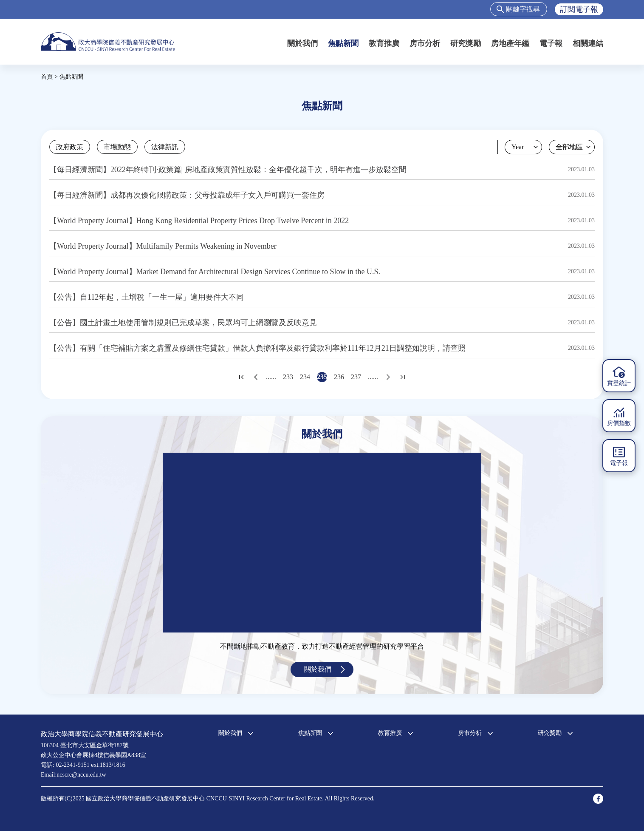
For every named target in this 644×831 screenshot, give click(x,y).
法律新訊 (165, 147)
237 (356, 377)
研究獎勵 (466, 43)
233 (288, 377)
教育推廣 (384, 43)
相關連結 (588, 43)
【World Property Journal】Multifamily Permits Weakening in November (163, 246)
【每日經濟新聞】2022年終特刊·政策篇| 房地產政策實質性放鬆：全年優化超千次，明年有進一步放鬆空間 (228, 170)
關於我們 (302, 43)
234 (305, 377)
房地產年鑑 (510, 43)
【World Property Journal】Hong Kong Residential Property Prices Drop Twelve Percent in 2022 (199, 221)
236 (339, 377)
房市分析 (425, 43)
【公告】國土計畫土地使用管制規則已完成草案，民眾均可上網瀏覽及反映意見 (183, 323)
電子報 (551, 43)
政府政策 (70, 147)
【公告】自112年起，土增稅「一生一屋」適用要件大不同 (147, 297)
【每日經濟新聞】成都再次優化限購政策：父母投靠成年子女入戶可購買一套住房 (187, 195)
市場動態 (117, 147)
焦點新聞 (343, 43)
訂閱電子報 (579, 9)
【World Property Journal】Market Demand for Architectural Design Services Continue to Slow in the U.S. (215, 272)
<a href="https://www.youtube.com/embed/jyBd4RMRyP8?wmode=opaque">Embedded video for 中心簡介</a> (322, 543)
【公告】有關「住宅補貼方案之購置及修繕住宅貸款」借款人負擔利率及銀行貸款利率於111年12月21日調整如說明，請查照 (257, 348)
